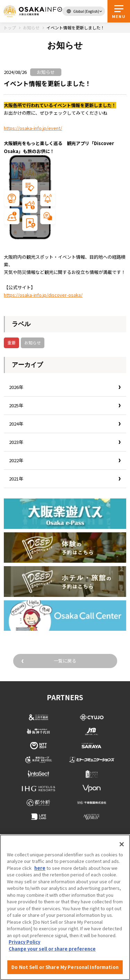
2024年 (16, 424)
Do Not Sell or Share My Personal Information (65, 967)
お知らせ (33, 342)
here (40, 868)
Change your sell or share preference (52, 949)
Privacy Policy (24, 942)
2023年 (16, 442)
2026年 (16, 387)
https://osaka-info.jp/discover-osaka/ (43, 295)
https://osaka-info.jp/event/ (33, 128)
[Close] (122, 844)
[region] (65, 907)
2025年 (16, 405)
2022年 (16, 460)
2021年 (16, 479)
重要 (11, 342)
